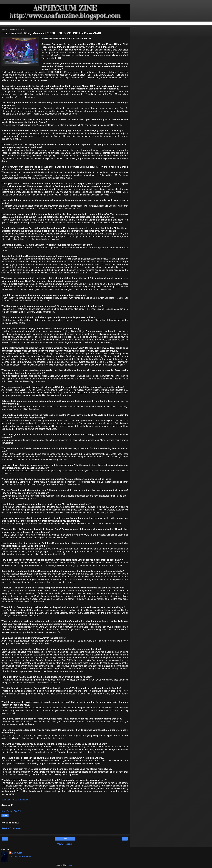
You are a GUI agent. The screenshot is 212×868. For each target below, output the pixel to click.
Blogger (70, 865)
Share (5, 815)
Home (65, 839)
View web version (65, 844)
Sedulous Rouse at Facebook (16, 800)
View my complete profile (20, 856)
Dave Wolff (17, 853)
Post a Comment (11, 828)
